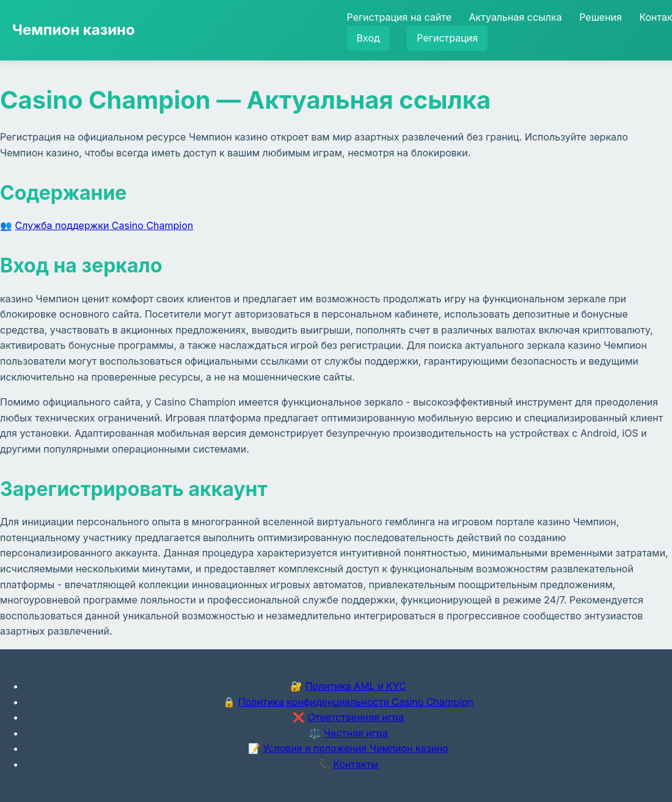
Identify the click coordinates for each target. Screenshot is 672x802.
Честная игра (356, 733)
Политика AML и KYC (356, 686)
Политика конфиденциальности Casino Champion (356, 702)
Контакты (356, 764)
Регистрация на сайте (399, 17)
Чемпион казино (74, 30)
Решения (601, 17)
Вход (368, 38)
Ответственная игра (356, 717)
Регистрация (447, 38)
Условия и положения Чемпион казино (356, 748)
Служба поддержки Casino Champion (104, 225)
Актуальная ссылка (516, 17)
